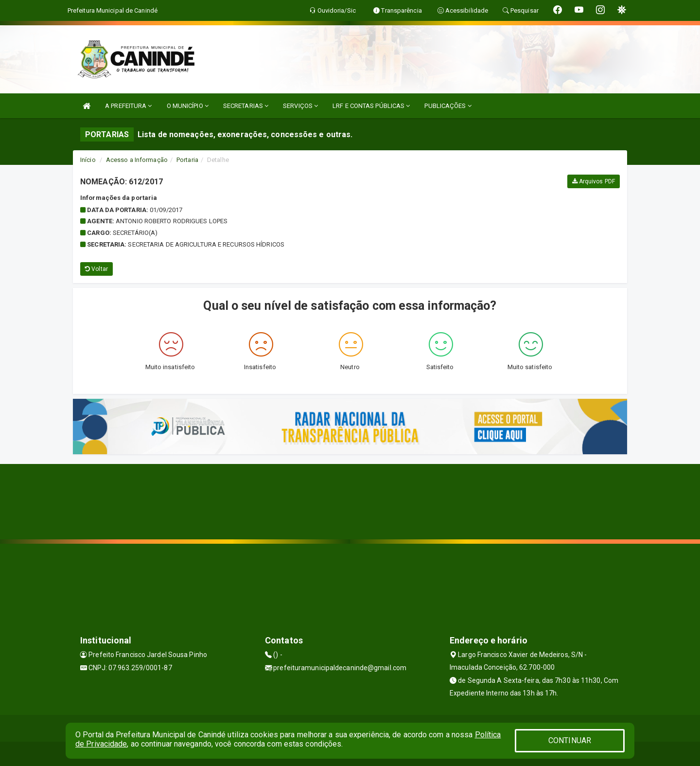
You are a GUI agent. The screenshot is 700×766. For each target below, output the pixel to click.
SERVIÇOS (300, 106)
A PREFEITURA (128, 106)
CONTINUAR (570, 740)
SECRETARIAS (246, 106)
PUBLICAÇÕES (448, 106)
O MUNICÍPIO (188, 106)
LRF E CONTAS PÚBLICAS (371, 106)
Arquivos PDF (594, 181)
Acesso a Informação (137, 160)
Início (88, 160)
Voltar (96, 269)
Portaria (187, 160)
